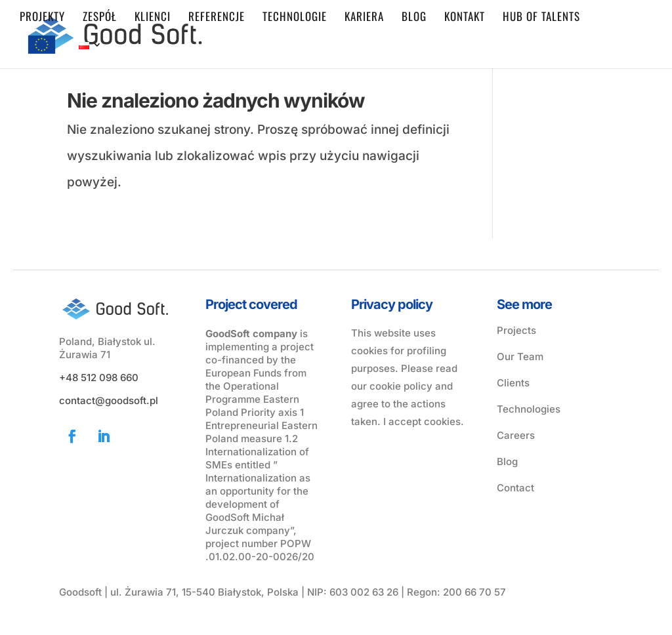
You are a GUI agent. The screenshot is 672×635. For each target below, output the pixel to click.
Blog (414, 18)
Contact (515, 488)
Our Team (520, 357)
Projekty (42, 18)
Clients (513, 383)
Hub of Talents (541, 18)
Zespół (100, 18)
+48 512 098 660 (99, 378)
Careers (516, 435)
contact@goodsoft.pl (109, 400)
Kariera (364, 18)
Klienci (153, 18)
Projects (516, 330)
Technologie (295, 18)
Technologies (529, 409)
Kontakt (465, 18)
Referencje (217, 18)
